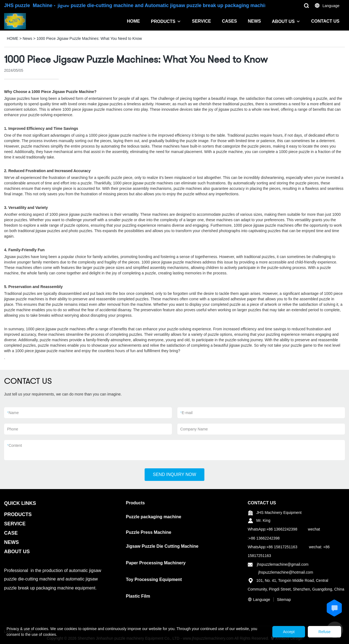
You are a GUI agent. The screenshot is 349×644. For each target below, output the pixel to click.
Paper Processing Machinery (156, 563)
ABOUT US (283, 21)
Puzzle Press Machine (148, 532)
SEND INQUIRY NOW (175, 474)
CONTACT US (325, 21)
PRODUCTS (163, 21)
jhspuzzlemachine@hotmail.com (286, 572)
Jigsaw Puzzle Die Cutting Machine (162, 546)
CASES (229, 21)
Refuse (324, 632)
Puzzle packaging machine (153, 517)
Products (135, 503)
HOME (133, 21)
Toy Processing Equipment (154, 579)
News (27, 38)
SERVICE (201, 21)
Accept (287, 632)
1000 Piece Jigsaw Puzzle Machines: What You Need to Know (89, 38)
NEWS (254, 21)
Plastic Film (138, 596)
